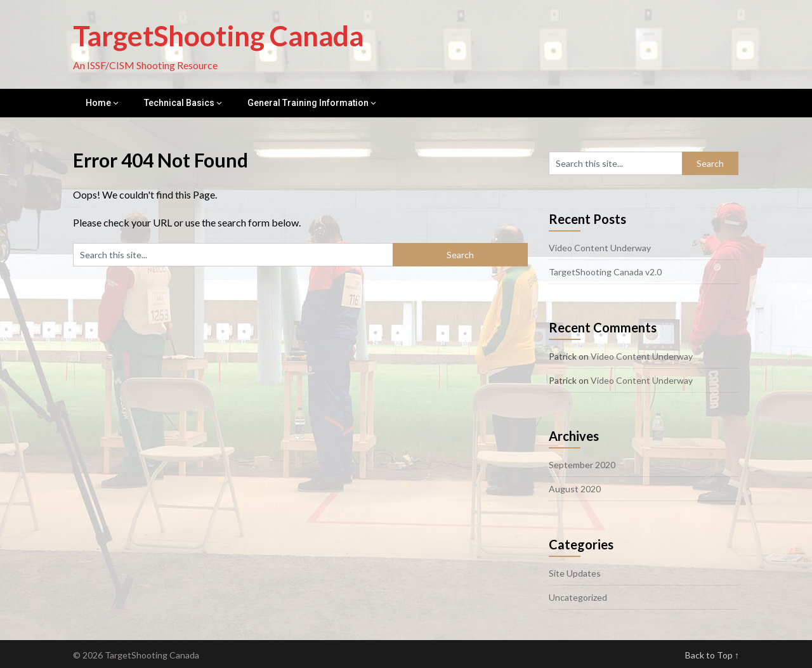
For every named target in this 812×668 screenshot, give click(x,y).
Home (98, 103)
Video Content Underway (600, 248)
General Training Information (308, 103)
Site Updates (575, 573)
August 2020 (575, 489)
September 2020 (582, 465)
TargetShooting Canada (218, 36)
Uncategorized (578, 597)
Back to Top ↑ (712, 655)
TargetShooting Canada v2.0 (605, 272)
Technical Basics (179, 103)
